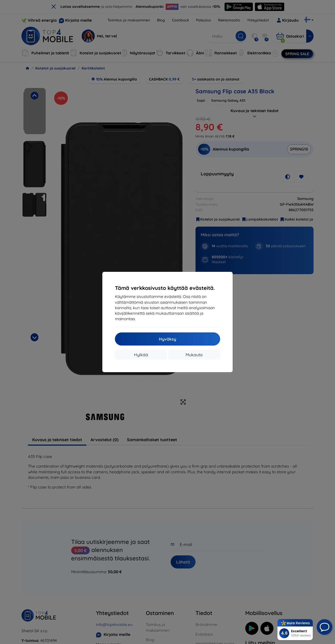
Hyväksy (167, 339)
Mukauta (194, 355)
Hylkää (141, 355)
